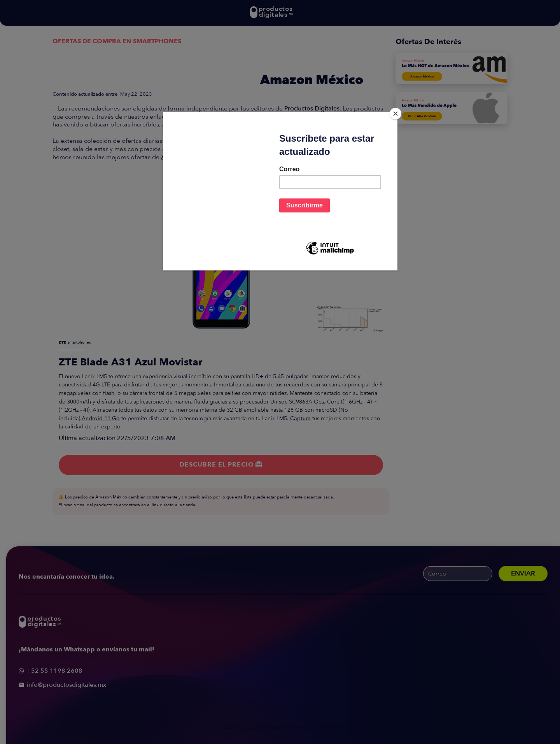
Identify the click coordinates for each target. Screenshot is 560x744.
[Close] (395, 114)
